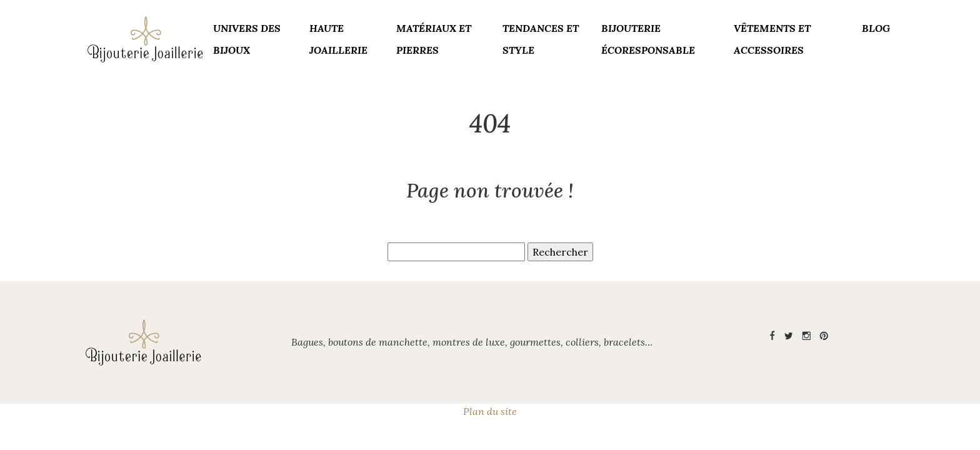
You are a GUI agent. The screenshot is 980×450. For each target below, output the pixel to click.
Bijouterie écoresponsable (648, 39)
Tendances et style (541, 39)
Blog (876, 28)
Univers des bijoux (247, 39)
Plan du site (490, 411)
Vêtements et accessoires (772, 39)
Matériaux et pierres (434, 39)
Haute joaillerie (338, 39)
